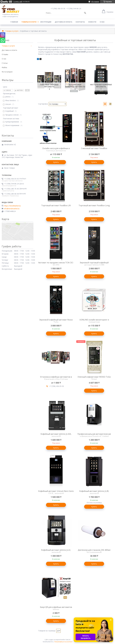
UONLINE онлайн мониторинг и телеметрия (94, 321)
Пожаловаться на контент (63, 642)
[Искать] (85, 13)
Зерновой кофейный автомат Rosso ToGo (56, 321)
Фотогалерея (7, 72)
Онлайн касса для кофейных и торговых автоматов (56, 150)
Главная (14, 22)
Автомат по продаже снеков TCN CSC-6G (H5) (56, 264)
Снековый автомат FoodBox (94, 148)
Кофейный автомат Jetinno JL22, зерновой (56, 551)
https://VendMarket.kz (12, 206)
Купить (56, 162)
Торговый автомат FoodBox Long (94, 205)
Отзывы (5, 54)
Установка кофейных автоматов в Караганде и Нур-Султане (56, 378)
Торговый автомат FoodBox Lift (56, 205)
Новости (92, 22)
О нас (102, 22)
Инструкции (46, 22)
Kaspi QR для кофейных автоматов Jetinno (56, 608)
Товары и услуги (29, 22)
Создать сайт (18, 2)
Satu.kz (68, 640)
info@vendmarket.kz (12, 209)
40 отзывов (95, 2)
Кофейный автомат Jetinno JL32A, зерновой (56, 435)
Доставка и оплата (63, 22)
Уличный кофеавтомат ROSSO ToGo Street (94, 378)
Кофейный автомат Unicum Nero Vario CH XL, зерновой (56, 492)
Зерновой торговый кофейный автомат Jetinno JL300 (94, 264)
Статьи (5, 63)
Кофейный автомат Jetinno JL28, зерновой (94, 492)
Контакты (80, 22)
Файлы (4, 67)
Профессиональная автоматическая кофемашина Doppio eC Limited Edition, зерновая (94, 436)
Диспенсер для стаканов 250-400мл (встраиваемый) (94, 551)
